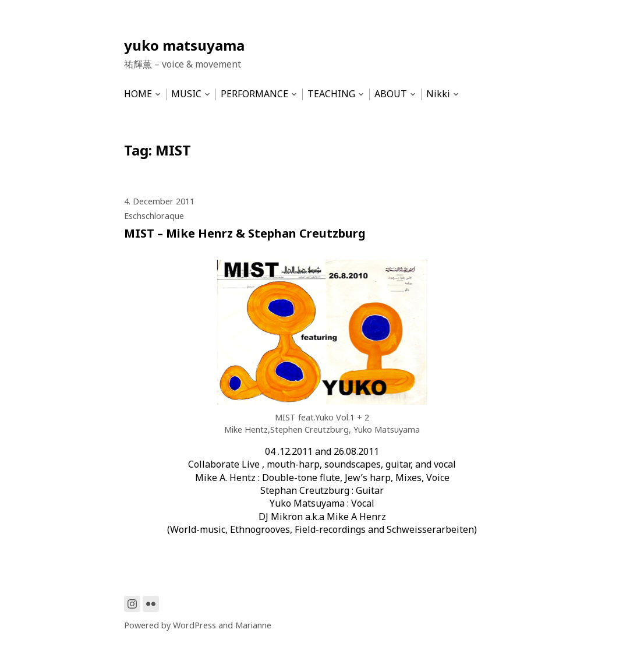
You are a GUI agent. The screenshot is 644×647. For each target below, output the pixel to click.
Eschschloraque (154, 216)
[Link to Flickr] (151, 604)
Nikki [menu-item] (438, 94)
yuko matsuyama (184, 45)
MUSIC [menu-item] (186, 94)
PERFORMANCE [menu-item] (254, 94)
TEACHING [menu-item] (331, 94)
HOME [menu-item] (138, 94)
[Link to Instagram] (132, 604)
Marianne (253, 625)
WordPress (194, 625)
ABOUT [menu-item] (391, 94)
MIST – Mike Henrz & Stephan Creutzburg (245, 233)
